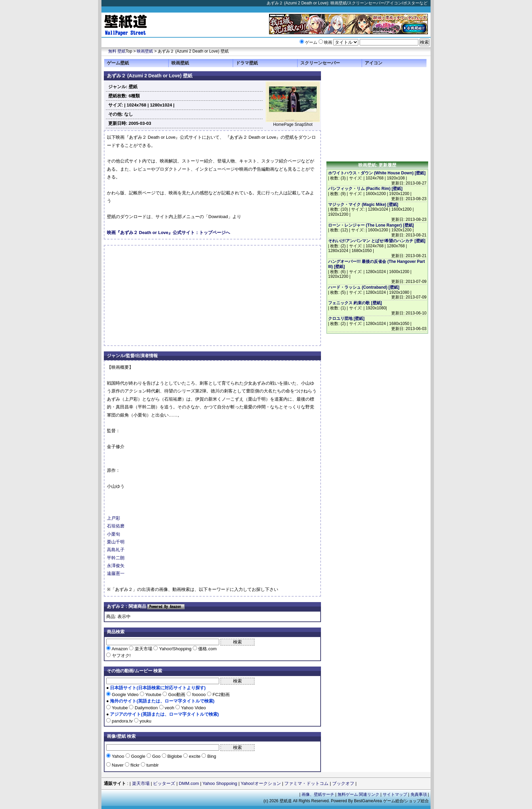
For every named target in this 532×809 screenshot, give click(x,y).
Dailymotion (146, 708)
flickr (135, 765)
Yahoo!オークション (261, 783)
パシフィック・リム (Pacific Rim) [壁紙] (365, 189)
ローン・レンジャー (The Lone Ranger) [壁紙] (371, 225)
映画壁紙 (145, 51)
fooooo (199, 695)
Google (138, 756)
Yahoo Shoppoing (220, 783)
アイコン (374, 63)
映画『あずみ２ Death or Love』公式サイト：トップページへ (168, 233)
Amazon (120, 649)
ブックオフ (343, 783)
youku (145, 721)
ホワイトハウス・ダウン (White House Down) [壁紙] (377, 173)
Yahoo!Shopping (175, 649)
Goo (156, 756)
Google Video (125, 695)
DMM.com (189, 783)
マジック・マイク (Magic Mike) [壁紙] (363, 205)
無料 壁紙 (117, 51)
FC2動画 (221, 695)
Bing (211, 756)
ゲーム (311, 42)
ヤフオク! (121, 656)
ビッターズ (164, 783)
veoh (169, 708)
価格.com (207, 649)
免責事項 (419, 794)
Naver (118, 765)
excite (195, 756)
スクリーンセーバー (320, 63)
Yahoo (118, 756)
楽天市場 (143, 649)
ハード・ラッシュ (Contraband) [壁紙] (364, 287)
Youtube (153, 695)
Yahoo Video (193, 708)
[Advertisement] (164, 295)
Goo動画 (177, 695)
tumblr (152, 765)
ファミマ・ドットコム (306, 783)
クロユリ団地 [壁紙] (346, 319)
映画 (328, 42)
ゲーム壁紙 (118, 63)
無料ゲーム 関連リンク (358, 794)
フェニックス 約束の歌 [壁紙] (355, 303)
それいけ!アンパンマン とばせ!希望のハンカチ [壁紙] (377, 241)
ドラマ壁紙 (247, 63)
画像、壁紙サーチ (318, 794)
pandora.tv (122, 721)
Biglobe (175, 756)
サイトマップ (395, 794)
